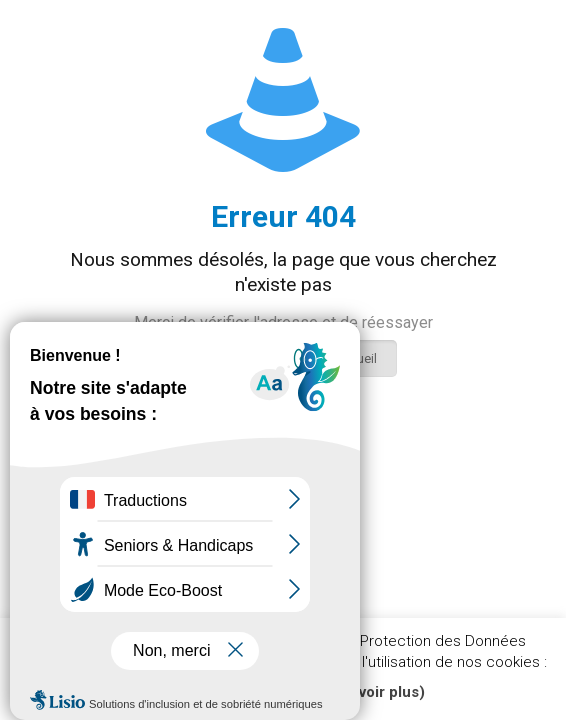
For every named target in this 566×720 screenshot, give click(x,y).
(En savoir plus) (370, 692)
